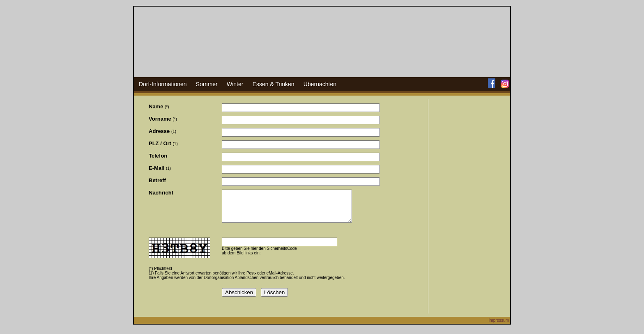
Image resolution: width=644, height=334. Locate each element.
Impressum (499, 326)
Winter (235, 84)
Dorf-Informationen (163, 84)
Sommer (207, 84)
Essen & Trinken (274, 84)
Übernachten (320, 84)
